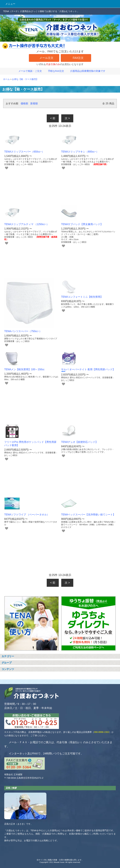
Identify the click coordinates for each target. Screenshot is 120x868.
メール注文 (44, 58)
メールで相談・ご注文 (28, 71)
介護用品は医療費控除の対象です (86, 71)
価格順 (24, 103)
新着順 (34, 103)
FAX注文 (76, 58)
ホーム (6, 79)
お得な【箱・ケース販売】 (25, 79)
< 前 (53, 118)
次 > (67, 118)
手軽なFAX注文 (54, 71)
